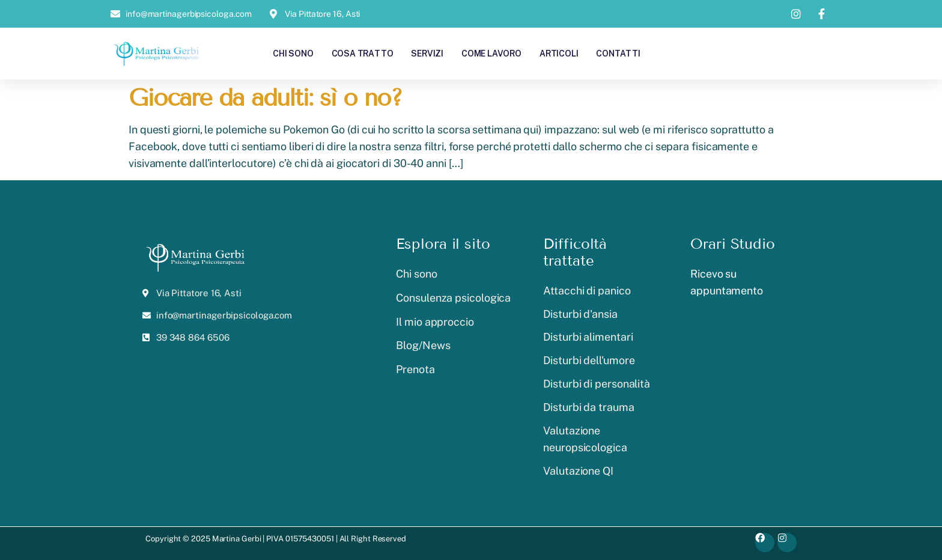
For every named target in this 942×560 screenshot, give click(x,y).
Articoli (559, 53)
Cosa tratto (363, 53)
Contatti (618, 53)
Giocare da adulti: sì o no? (265, 98)
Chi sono (293, 53)
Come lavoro (491, 53)
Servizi (427, 53)
